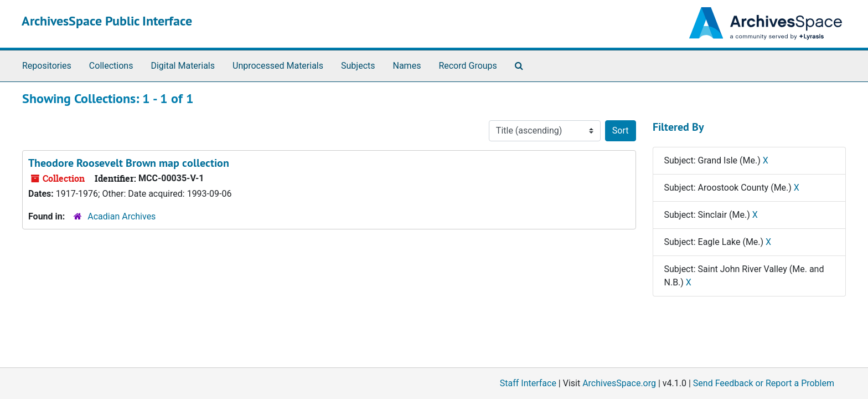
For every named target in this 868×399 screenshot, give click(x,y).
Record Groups (467, 66)
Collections (111, 66)
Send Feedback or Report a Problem (764, 383)
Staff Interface (528, 383)
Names (407, 66)
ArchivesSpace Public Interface (107, 21)
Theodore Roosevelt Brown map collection (129, 163)
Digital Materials (183, 66)
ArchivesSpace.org (619, 383)
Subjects (358, 66)
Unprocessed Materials (278, 66)
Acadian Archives (122, 216)
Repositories (47, 66)
